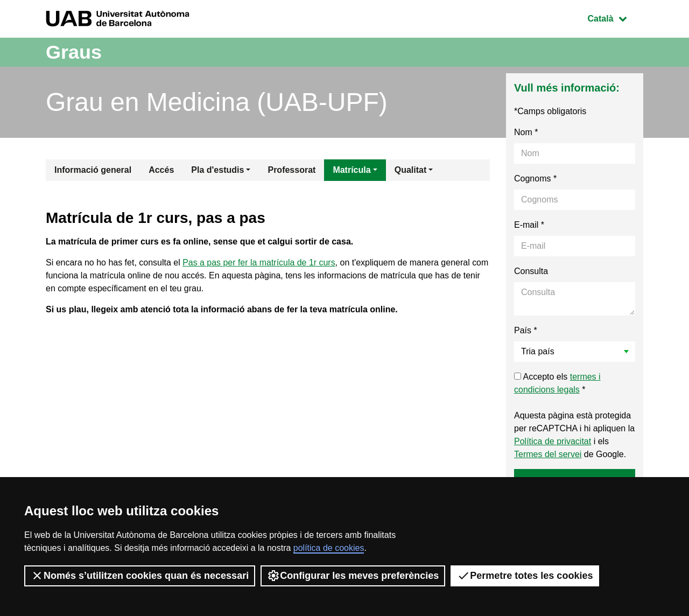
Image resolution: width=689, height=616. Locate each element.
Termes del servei (548, 454)
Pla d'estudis (217, 170)
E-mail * (529, 225)
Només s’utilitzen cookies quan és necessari (140, 576)
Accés (161, 170)
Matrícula (351, 170)
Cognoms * (535, 178)
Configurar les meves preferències (353, 576)
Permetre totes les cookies (525, 576)
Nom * (526, 132)
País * (526, 330)
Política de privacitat (553, 441)
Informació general (93, 170)
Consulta (531, 271)
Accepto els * (557, 383)
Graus (74, 52)
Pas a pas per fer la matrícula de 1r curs (259, 262)
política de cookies (329, 548)
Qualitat (411, 170)
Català (615, 17)
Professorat (291, 170)
